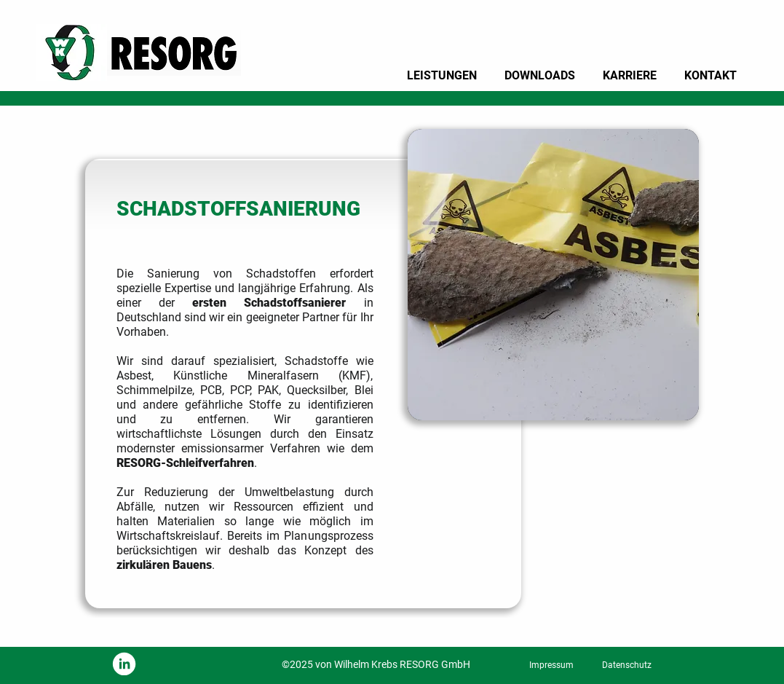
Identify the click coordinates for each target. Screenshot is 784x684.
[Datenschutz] (627, 665)
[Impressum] (552, 665)
